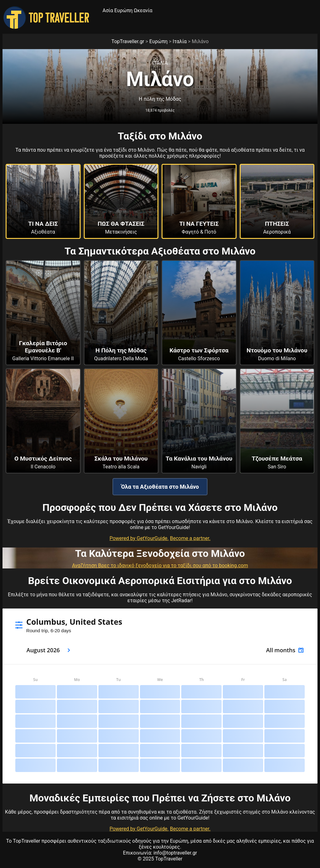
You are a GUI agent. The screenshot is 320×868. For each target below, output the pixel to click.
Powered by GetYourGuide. (139, 538)
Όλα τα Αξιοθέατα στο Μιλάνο (160, 487)
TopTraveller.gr (128, 41)
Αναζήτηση (85, 565)
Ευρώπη (124, 10)
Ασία (108, 10)
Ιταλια (160, 63)
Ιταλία (180, 41)
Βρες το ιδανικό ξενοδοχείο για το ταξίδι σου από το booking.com (173, 565)
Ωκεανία (143, 10)
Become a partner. (190, 538)
